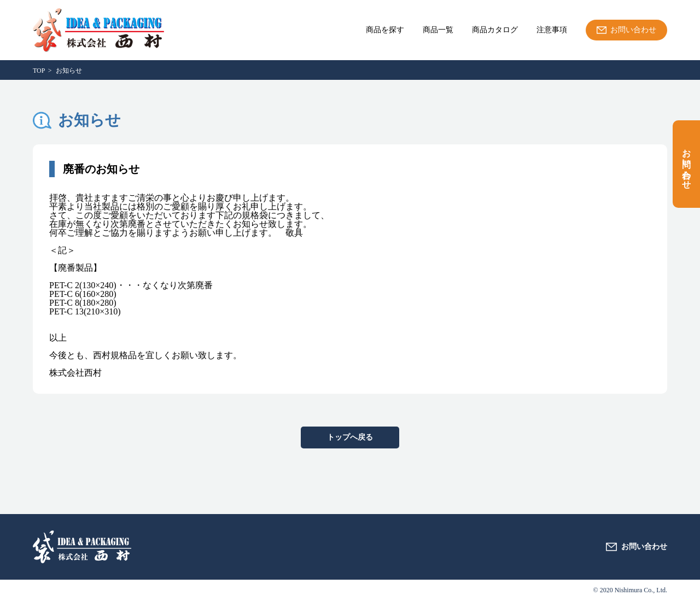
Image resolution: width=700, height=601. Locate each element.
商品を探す (385, 30)
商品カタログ (495, 30)
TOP (39, 71)
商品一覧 (438, 30)
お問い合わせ (687, 164)
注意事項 (552, 30)
